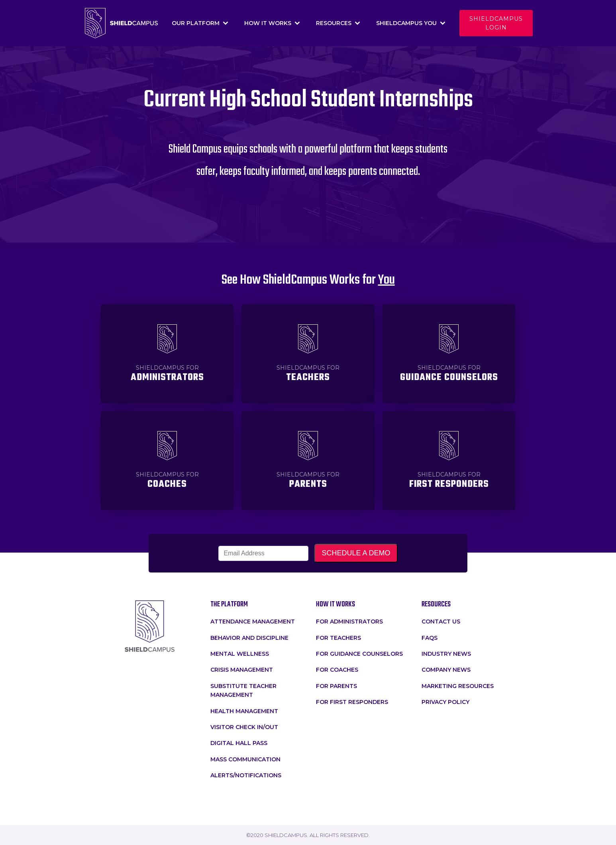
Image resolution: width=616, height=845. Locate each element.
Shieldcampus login (496, 23)
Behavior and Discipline (249, 638)
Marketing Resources (458, 686)
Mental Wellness (240, 654)
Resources (338, 23)
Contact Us (441, 621)
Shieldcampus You (411, 23)
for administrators (349, 621)
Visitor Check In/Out (244, 727)
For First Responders (352, 702)
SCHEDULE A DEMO (356, 553)
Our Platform (200, 23)
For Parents (336, 686)
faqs (430, 638)
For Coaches (337, 670)
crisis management (242, 670)
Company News (446, 670)
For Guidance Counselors (359, 654)
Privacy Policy (445, 702)
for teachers (338, 638)
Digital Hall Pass (239, 743)
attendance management (253, 621)
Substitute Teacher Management (243, 690)
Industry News (446, 654)
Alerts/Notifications (246, 775)
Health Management (244, 711)
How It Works (272, 23)
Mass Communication (245, 759)
